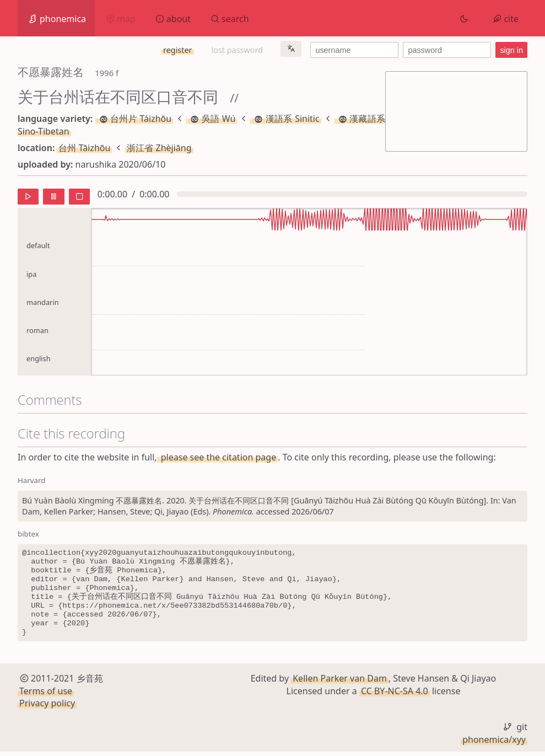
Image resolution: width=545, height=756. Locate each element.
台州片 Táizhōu (134, 119)
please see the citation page (218, 457)
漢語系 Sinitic (285, 119)
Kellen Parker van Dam (340, 683)
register (177, 50)
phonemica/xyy (494, 743)
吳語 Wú (212, 119)
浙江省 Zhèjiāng (159, 148)
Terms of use (46, 695)
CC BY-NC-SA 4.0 (395, 695)
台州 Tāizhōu (84, 148)
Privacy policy (47, 707)
